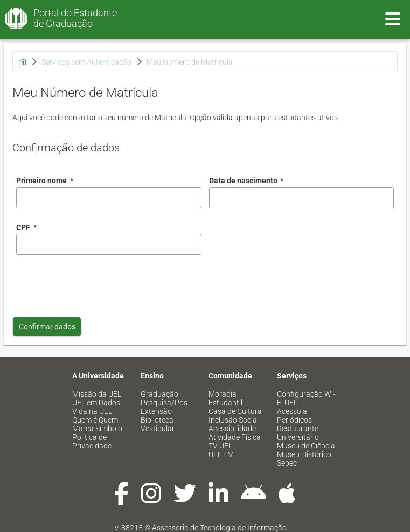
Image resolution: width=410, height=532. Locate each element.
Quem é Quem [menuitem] (95, 420)
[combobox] (302, 198)
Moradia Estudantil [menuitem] (225, 398)
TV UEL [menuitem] (220, 446)
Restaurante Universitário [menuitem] (298, 433)
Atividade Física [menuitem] (235, 437)
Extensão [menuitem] (156, 411)
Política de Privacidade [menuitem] (92, 441)
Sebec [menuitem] (287, 463)
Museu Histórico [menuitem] (304, 454)
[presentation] (98, 284)
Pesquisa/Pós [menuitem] (164, 403)
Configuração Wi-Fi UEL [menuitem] (306, 398)
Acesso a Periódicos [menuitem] (294, 416)
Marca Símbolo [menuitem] (97, 429)
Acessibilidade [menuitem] (232, 429)
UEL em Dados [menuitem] (96, 403)
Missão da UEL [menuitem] (97, 394)
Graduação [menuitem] (159, 394)
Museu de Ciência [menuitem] (306, 446)
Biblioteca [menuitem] (157, 420)
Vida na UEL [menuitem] (92, 411)
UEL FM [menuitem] (221, 454)
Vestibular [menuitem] (158, 429)
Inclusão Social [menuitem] (234, 420)
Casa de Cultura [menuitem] (235, 411)
